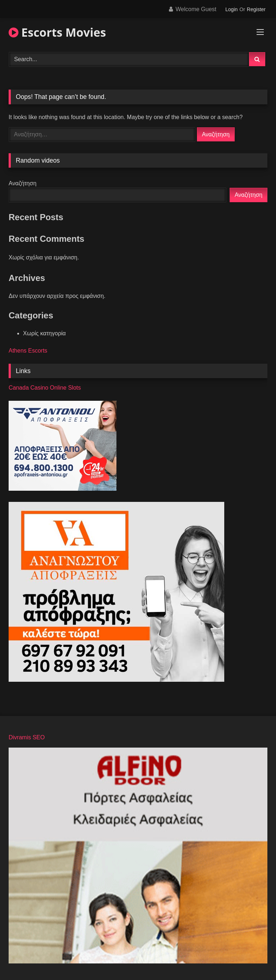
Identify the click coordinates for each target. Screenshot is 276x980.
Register (256, 9)
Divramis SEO (27, 737)
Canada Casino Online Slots (45, 388)
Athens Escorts (28, 351)
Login (231, 9)
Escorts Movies (57, 32)
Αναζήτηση (22, 183)
